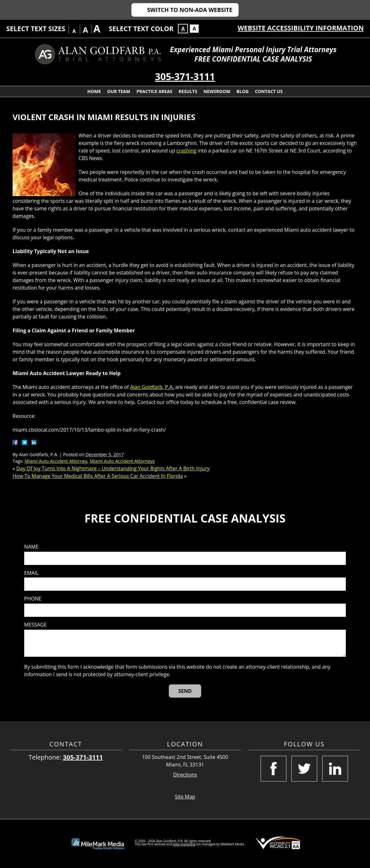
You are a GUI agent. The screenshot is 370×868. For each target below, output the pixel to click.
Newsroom (217, 91)
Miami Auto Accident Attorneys (122, 461)
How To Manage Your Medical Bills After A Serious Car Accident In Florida (98, 476)
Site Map (185, 797)
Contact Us (269, 91)
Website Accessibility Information (301, 28)
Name (31, 547)
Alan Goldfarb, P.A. (152, 387)
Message (35, 625)
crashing (186, 151)
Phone (33, 599)
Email (31, 573)
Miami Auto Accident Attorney (56, 461)
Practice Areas (154, 91)
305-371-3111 (185, 77)
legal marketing (184, 844)
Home (94, 91)
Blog (243, 91)
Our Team (119, 91)
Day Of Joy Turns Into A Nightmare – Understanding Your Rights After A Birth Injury (113, 468)
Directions (185, 775)
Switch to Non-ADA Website (190, 10)
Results (188, 91)
